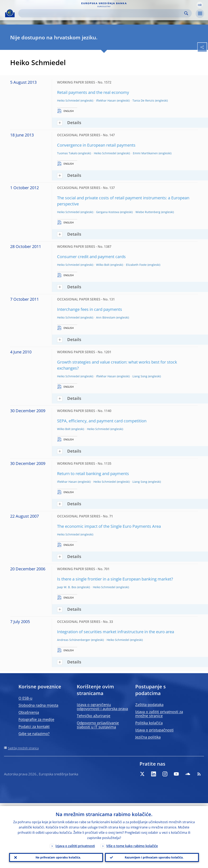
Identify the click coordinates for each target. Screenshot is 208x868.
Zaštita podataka (149, 705)
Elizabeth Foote (136, 265)
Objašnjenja (29, 712)
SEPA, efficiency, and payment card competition (102, 421)
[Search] (102, 13)
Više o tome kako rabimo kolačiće (132, 843)
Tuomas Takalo (67, 153)
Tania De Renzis (143, 100)
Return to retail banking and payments (93, 474)
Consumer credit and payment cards (91, 257)
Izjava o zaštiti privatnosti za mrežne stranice (159, 714)
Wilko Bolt (103, 265)
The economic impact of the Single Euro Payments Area (109, 526)
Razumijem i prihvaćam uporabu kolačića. (152, 856)
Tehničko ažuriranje (94, 716)
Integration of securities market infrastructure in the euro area (116, 632)
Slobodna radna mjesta (38, 705)
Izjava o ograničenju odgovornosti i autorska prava (102, 707)
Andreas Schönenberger (74, 640)
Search (186, 13)
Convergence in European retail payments (96, 145)
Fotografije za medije (36, 719)
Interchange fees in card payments (90, 309)
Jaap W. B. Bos (67, 587)
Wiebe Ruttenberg (148, 212)
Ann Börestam (106, 317)
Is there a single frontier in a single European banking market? (115, 579)
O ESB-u (25, 698)
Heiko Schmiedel (68, 100)
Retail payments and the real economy (93, 92)
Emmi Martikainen (145, 153)
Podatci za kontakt (34, 726)
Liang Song (140, 376)
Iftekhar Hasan (106, 100)
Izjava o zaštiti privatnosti (75, 843)
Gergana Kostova (108, 212)
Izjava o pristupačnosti (154, 730)
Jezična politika (148, 737)
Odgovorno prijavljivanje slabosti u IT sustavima (98, 725)
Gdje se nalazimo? (34, 734)
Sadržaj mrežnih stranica (23, 748)
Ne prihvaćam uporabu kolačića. (56, 856)
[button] (200, 5)
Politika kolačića (149, 723)
